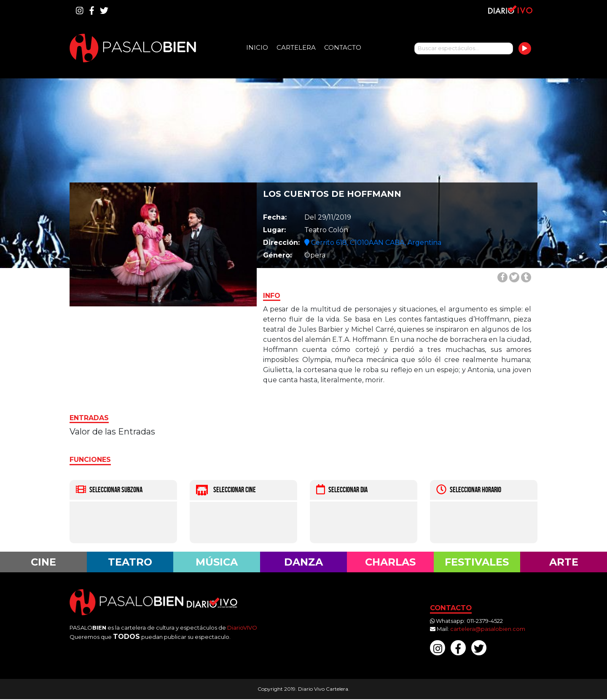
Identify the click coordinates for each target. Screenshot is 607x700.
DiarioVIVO (242, 628)
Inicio (257, 47)
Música (217, 562)
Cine (43, 562)
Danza (303, 562)
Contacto (343, 47)
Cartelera (296, 47)
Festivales (477, 562)
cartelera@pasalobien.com (488, 630)
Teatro (130, 562)
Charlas (390, 562)
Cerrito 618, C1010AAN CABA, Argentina (373, 243)
